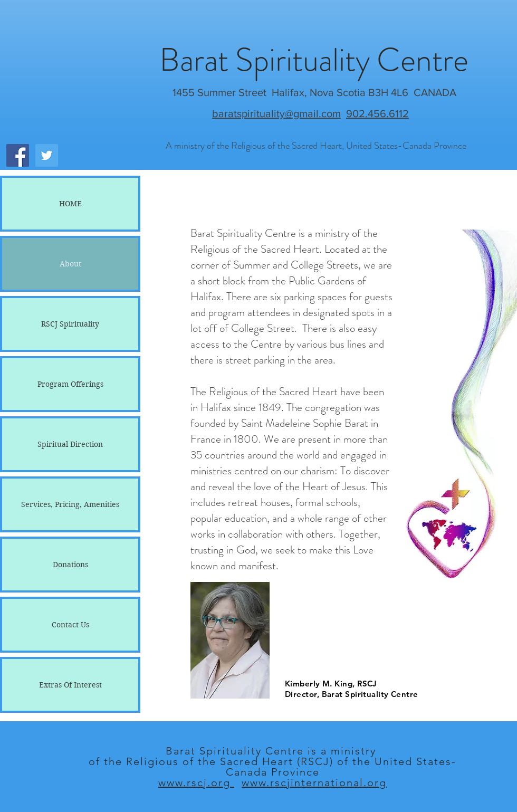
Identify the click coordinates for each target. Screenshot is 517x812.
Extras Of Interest (70, 685)
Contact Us (70, 625)
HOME (70, 204)
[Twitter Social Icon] (47, 155)
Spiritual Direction (70, 444)
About (70, 264)
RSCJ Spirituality (70, 324)
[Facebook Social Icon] (18, 155)
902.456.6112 (377, 113)
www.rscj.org (196, 782)
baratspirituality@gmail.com (276, 113)
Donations (70, 565)
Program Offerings (70, 384)
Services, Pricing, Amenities (70, 504)
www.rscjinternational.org (314, 782)
